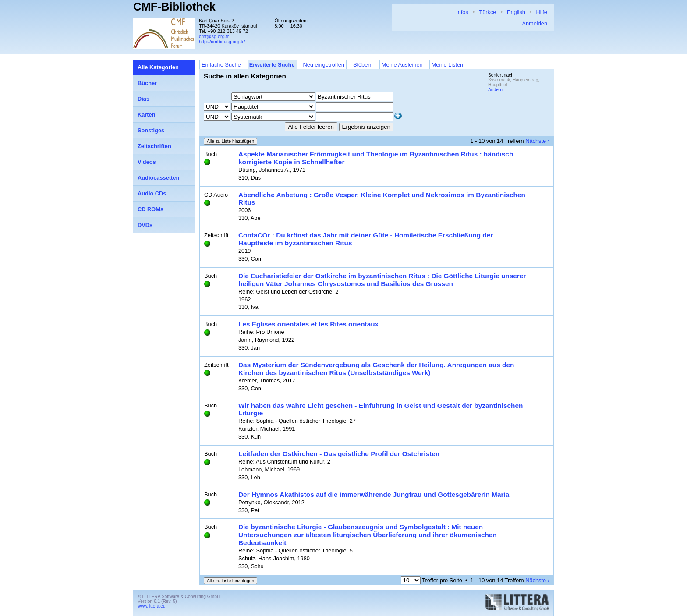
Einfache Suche (221, 65)
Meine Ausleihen (402, 65)
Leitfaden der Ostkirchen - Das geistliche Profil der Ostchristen (339, 454)
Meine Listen (448, 65)
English (516, 12)
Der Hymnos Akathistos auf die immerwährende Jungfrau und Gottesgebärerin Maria (374, 494)
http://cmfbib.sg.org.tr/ (222, 42)
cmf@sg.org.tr (214, 36)
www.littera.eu (152, 606)
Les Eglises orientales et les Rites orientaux (308, 324)
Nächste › (537, 141)
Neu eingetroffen (324, 65)
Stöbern (363, 65)
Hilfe (542, 12)
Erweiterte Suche (272, 65)
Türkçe (487, 12)
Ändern (495, 90)
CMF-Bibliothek (174, 7)
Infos (462, 12)
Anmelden (535, 23)
